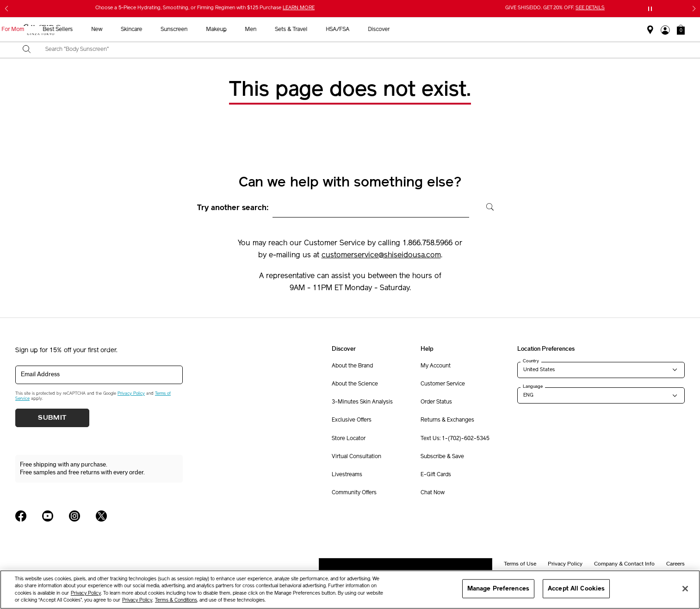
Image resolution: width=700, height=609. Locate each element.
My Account (436, 366)
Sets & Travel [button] (458, 30)
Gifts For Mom (173, 30)
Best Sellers (224, 30)
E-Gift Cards (436, 475)
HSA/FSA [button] (504, 30)
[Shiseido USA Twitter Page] (101, 516)
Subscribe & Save (442, 457)
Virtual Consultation (356, 457)
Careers (675, 564)
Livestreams (347, 475)
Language (533, 386)
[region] (350, 590)
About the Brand (352, 366)
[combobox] (358, 50)
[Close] (685, 589)
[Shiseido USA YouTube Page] (48, 516)
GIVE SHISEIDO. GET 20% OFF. (555, 8)
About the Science (355, 384)
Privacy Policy (131, 394)
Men (417, 30)
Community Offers (354, 493)
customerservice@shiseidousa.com (381, 255)
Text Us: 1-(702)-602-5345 (455, 439)
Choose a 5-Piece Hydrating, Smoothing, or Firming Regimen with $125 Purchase (205, 8)
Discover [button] (545, 30)
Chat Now (433, 493)
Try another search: (233, 208)
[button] (681, 30)
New (263, 30)
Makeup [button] (383, 30)
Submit (52, 418)
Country (531, 361)
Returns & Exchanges (447, 420)
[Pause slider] (650, 9)
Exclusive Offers (352, 420)
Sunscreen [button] (341, 30)
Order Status (436, 402)
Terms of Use (520, 564)
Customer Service (443, 384)
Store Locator (349, 439)
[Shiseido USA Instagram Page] (74, 516)
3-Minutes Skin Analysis (362, 402)
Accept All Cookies (576, 588)
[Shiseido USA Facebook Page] (21, 516)
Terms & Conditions (176, 600)
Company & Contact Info (624, 564)
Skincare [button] (298, 30)
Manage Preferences (498, 588)
